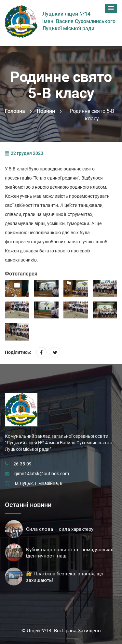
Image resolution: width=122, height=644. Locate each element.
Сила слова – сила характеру (60, 529)
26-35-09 (22, 464)
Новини (46, 111)
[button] (111, 8)
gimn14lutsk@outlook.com (42, 474)
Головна (15, 111)
